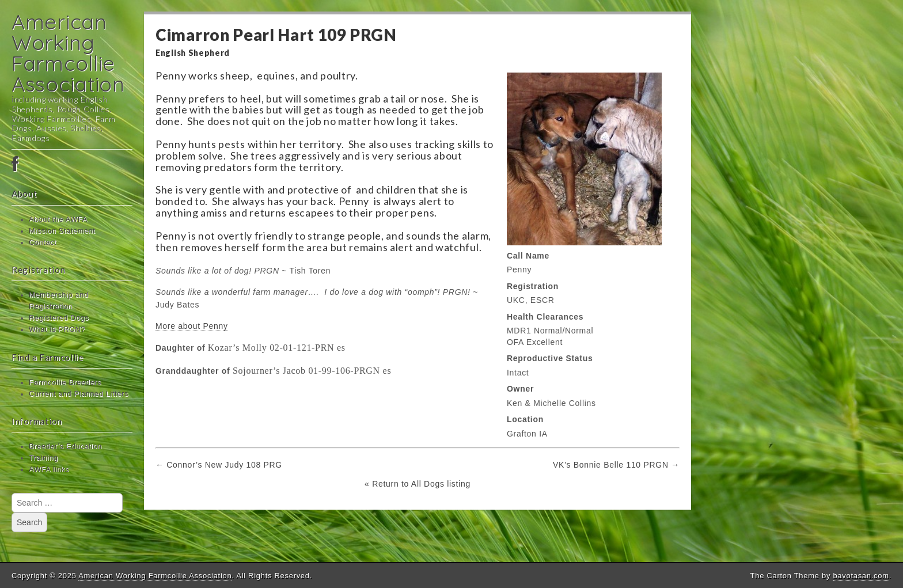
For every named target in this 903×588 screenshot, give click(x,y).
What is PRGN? (57, 329)
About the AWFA (58, 219)
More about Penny (192, 326)
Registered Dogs (59, 318)
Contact (43, 242)
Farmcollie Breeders (65, 382)
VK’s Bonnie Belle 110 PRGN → (616, 465)
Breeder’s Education (65, 446)
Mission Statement (62, 231)
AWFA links (49, 469)
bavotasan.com (861, 576)
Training (43, 458)
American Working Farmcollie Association (68, 53)
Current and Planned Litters (79, 394)
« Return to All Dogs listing (418, 484)
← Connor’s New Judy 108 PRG (219, 465)
